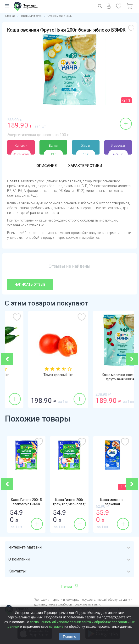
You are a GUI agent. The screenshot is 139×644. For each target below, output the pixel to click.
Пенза (66, 586)
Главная (10, 16)
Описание (47, 166)
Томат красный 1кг (102, 375)
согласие (56, 627)
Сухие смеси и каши (60, 16)
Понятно (69, 637)
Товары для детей (31, 16)
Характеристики (85, 166)
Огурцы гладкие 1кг (37, 375)
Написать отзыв (30, 284)
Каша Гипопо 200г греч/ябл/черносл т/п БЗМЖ (69, 504)
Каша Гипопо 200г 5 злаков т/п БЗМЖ (26, 502)
